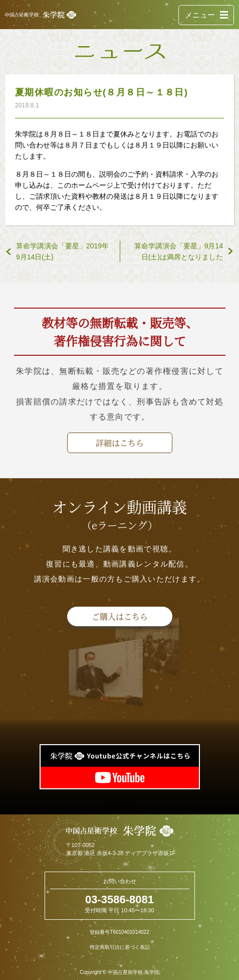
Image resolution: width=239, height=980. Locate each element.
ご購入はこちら (120, 616)
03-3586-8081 (119, 899)
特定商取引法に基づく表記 (120, 947)
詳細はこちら (120, 443)
